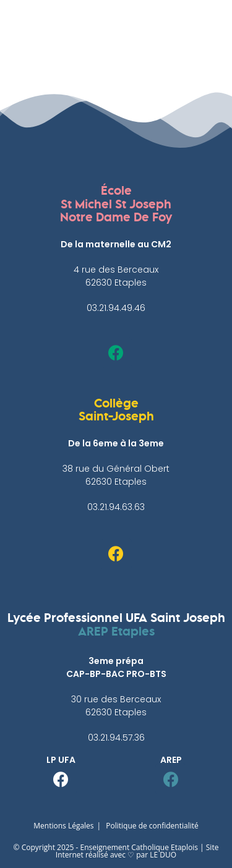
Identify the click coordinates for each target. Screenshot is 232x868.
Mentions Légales (63, 826)
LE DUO (163, 855)
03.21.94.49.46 (116, 308)
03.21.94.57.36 (116, 738)
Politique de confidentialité (152, 826)
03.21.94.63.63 (116, 507)
